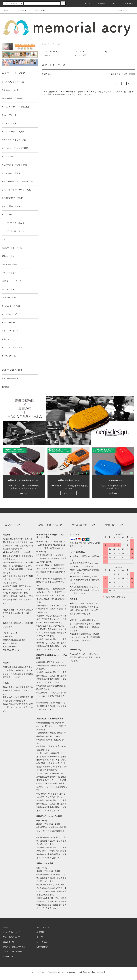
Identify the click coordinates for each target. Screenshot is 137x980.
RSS (5, 956)
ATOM (11, 956)
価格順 (124, 74)
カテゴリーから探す (19, 10)
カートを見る (42, 942)
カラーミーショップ (40, 972)
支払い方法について (11, 932)
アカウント (86, 4)
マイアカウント (43, 927)
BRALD (47, 55)
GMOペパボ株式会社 (79, 972)
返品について (9, 942)
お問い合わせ (121, 10)
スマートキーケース (54, 44)
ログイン (113, 4)
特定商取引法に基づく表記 (14, 947)
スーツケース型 (80, 55)
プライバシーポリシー (12, 951)
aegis (106, 52)
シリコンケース (80, 52)
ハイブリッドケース (52, 52)
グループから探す (38, 10)
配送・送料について (11, 937)
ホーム (6, 10)
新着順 (132, 74)
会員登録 (100, 4)
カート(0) (127, 4)
